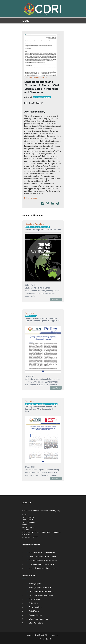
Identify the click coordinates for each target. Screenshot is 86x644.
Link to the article (31, 198)
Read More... (56, 300)
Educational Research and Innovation (43, 560)
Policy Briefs (34, 603)
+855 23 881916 (29, 520)
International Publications (39, 619)
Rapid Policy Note (35, 607)
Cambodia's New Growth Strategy (42, 591)
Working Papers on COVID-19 (40, 588)
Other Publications (36, 623)
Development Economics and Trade (42, 556)
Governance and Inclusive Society (42, 564)
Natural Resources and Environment (43, 568)
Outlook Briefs (34, 599)
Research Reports (36, 615)
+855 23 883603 (29, 522)
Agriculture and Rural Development (42, 552)
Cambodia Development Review (41, 595)
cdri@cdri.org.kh (28, 527)
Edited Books (34, 611)
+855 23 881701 (29, 517)
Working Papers (35, 584)
